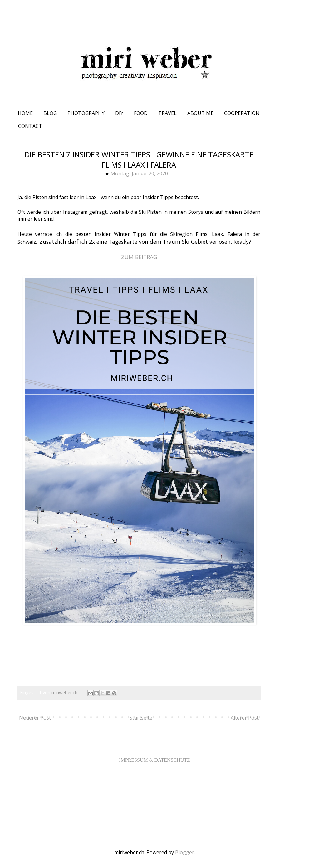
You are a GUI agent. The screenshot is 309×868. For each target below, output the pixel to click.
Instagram (75, 212)
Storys (196, 212)
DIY (119, 113)
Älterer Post (245, 718)
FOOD (141, 113)
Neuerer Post (35, 718)
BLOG (50, 113)
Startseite (141, 718)
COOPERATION (242, 113)
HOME (25, 113)
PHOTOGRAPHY (86, 113)
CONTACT (30, 126)
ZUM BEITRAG (139, 257)
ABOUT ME (200, 113)
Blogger (185, 852)
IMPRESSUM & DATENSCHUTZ (154, 760)
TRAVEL (167, 113)
